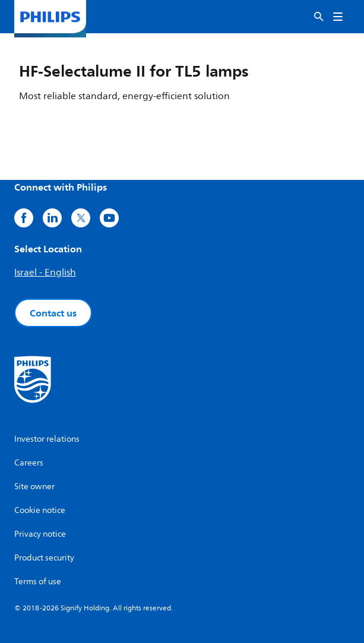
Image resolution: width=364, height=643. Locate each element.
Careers (29, 463)
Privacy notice (40, 534)
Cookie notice (40, 510)
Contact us (53, 313)
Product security (44, 558)
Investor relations (47, 439)
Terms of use (38, 582)
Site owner (34, 487)
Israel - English (45, 273)
